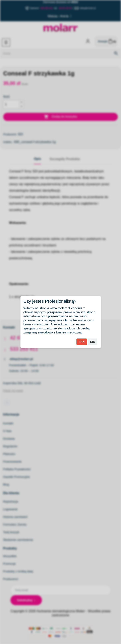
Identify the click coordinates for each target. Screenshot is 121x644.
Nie (92, 342)
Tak (82, 342)
